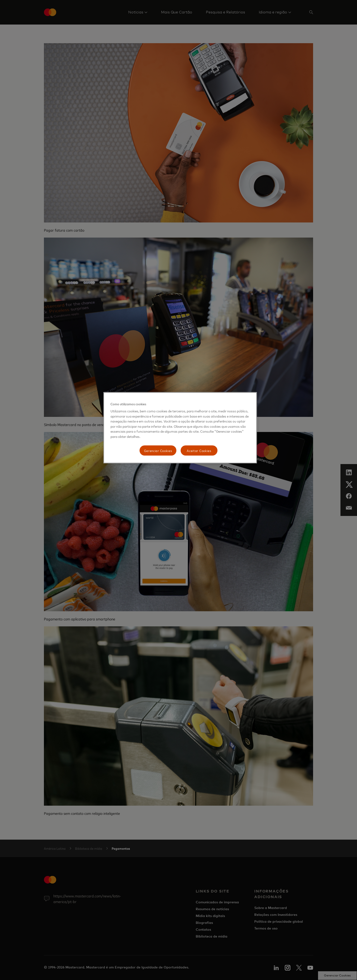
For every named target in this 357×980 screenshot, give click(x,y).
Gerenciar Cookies (158, 450)
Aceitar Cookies (199, 450)
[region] (180, 428)
